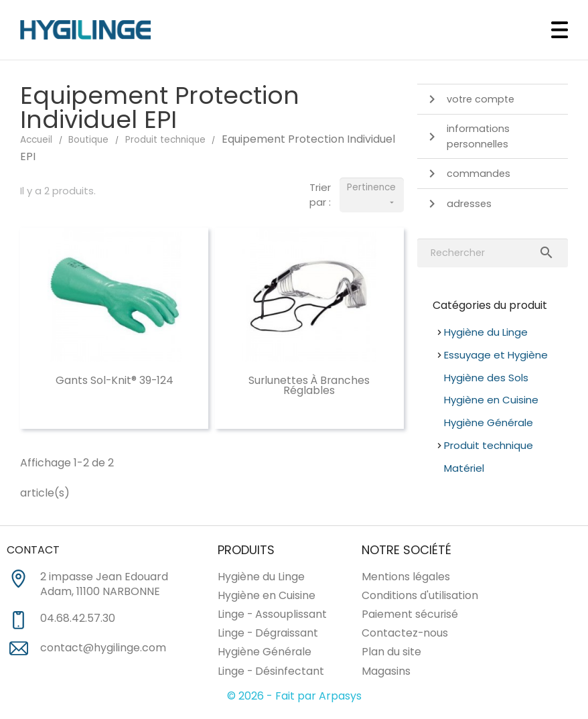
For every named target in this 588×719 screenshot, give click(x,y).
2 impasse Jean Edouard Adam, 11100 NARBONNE (104, 585)
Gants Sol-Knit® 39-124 (115, 380)
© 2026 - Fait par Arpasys (294, 696)
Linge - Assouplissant (272, 614)
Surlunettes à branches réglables (309, 385)
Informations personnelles (467, 136)
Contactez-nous (405, 633)
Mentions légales (406, 577)
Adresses (458, 204)
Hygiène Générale (489, 422)
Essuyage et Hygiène (496, 355)
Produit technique (489, 445)
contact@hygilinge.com (103, 648)
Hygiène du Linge (486, 332)
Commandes (467, 174)
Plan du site (391, 652)
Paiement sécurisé (410, 614)
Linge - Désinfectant (271, 671)
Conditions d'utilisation (420, 595)
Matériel (464, 468)
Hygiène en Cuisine (491, 400)
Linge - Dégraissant (268, 633)
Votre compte (469, 99)
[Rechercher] (493, 253)
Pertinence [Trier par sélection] (372, 196)
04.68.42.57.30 (78, 618)
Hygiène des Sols (486, 378)
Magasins (386, 671)
